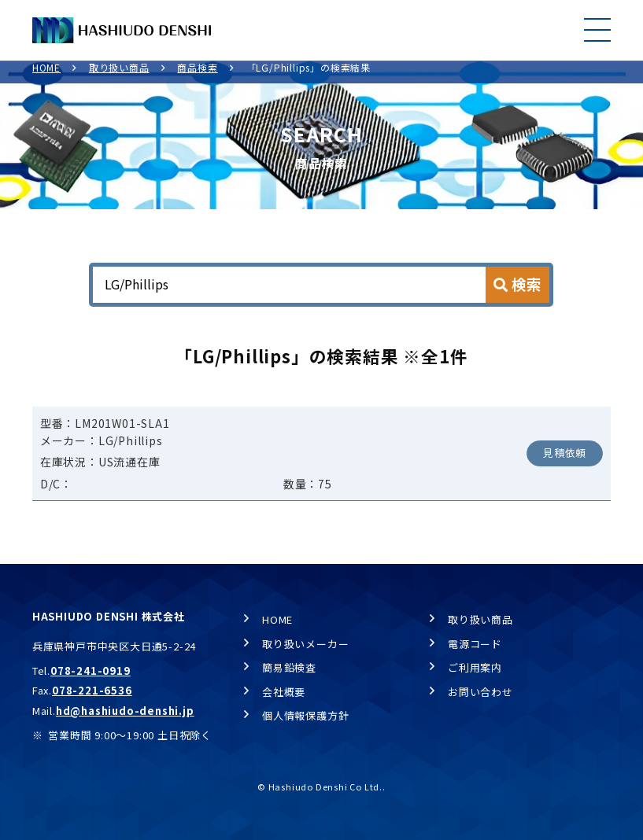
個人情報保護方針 (305, 716)
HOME (46, 77)
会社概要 (284, 692)
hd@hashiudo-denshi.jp (125, 711)
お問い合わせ (480, 692)
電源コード (475, 644)
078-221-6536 (92, 690)
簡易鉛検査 (289, 667)
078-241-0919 (91, 671)
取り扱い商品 (119, 77)
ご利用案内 (475, 667)
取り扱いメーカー (305, 644)
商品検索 (197, 77)
